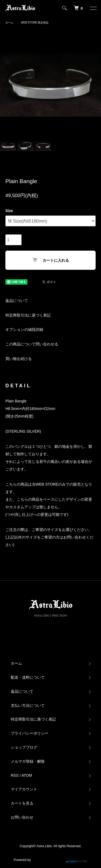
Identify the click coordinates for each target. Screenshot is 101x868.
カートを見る (22, 803)
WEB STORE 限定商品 (35, 23)
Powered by (50, 858)
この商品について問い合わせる (32, 344)
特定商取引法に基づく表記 (28, 315)
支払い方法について (28, 705)
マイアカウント (24, 789)
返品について (17, 301)
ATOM (27, 775)
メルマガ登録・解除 (28, 761)
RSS (15, 775)
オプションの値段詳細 (24, 329)
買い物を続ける (19, 359)
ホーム (9, 23)
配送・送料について (28, 677)
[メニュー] (93, 8)
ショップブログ (24, 747)
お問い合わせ (22, 817)
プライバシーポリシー (30, 733)
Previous (6, 85)
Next (95, 85)
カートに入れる (50, 260)
